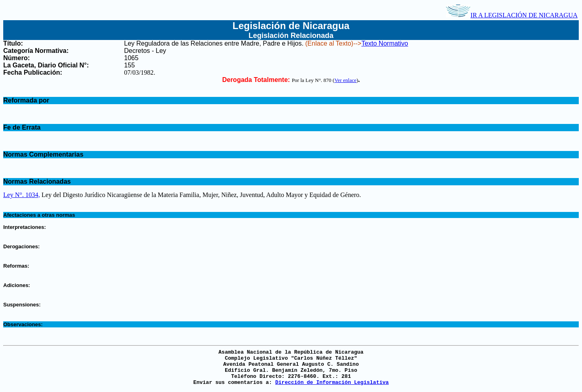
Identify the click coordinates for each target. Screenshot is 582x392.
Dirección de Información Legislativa (332, 383)
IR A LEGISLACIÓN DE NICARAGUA (512, 15)
